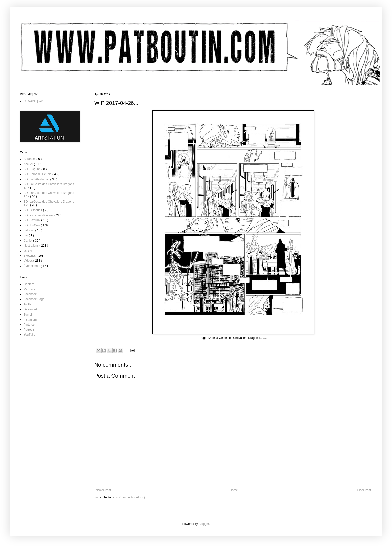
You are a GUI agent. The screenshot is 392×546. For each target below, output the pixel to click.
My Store (30, 289)
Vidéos (29, 261)
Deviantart (30, 309)
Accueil (29, 164)
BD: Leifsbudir (33, 210)
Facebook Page (34, 299)
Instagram (30, 320)
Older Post (364, 490)
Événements (32, 266)
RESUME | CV (33, 101)
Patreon (29, 330)
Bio (26, 235)
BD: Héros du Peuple (38, 174)
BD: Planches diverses (39, 215)
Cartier (28, 241)
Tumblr (28, 315)
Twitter (28, 304)
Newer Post (103, 490)
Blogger (204, 524)
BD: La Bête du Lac (37, 179)
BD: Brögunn (33, 169)
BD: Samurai (32, 220)
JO (26, 251)
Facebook (30, 294)
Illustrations (32, 246)
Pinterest (29, 325)
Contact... (30, 284)
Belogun (29, 230)
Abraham (30, 159)
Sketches (30, 256)
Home (234, 490)
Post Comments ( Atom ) (129, 497)
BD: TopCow (32, 225)
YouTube (29, 335)
